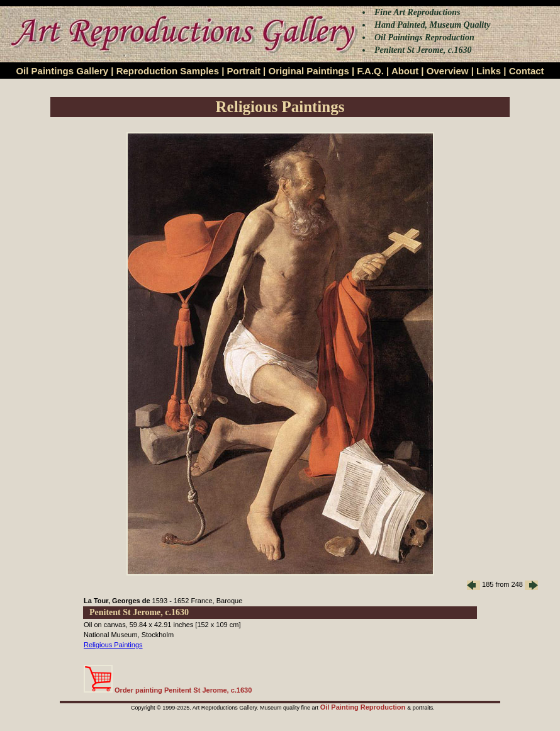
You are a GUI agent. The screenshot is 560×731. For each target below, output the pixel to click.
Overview (448, 71)
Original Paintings (308, 71)
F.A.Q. (370, 71)
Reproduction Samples (168, 71)
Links (489, 71)
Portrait (244, 71)
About (405, 71)
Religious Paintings (113, 645)
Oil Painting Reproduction (364, 707)
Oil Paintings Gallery (62, 71)
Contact (527, 71)
